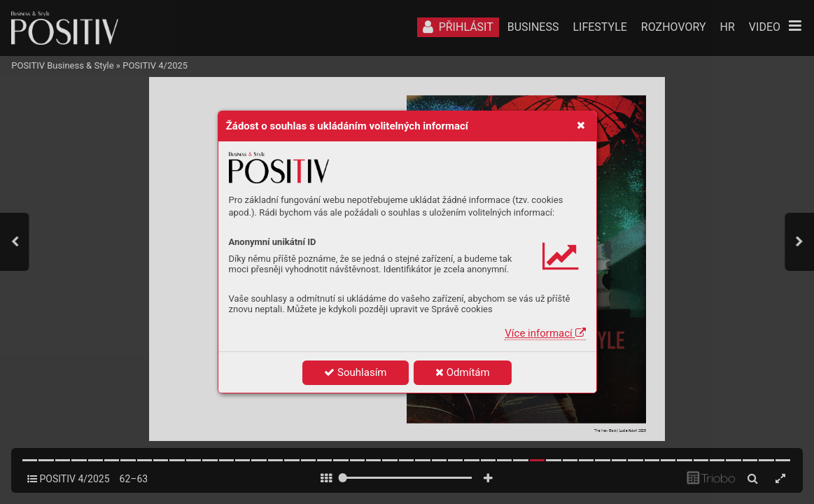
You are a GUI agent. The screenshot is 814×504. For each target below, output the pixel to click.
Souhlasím (355, 372)
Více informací (545, 333)
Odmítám (463, 372)
